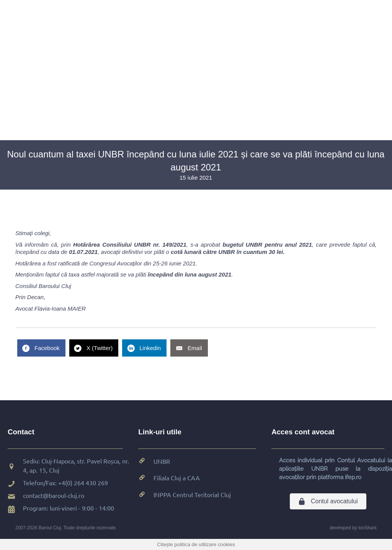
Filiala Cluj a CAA (177, 478)
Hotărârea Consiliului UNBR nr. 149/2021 (130, 245)
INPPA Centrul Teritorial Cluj (192, 494)
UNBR (162, 461)
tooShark (367, 528)
